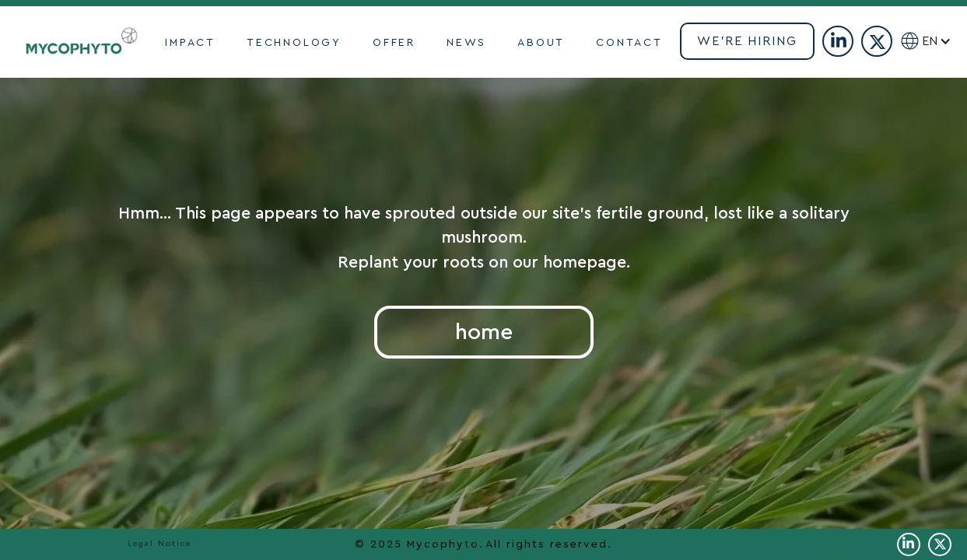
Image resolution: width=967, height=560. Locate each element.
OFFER (394, 43)
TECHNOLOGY (294, 43)
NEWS (466, 43)
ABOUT (541, 43)
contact (629, 43)
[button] (943, 41)
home (484, 332)
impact (190, 43)
